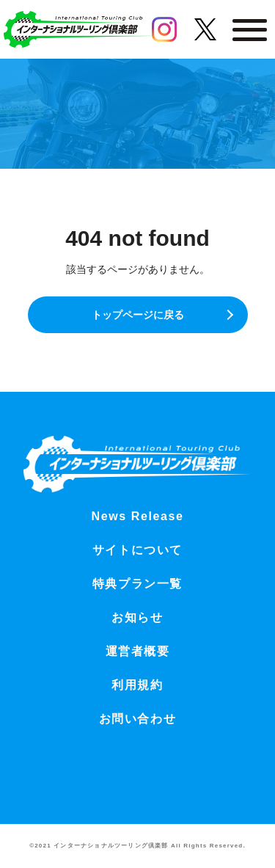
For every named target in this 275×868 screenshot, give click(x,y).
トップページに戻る (138, 315)
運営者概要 (138, 651)
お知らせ (137, 617)
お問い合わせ (138, 719)
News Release (138, 516)
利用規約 (137, 685)
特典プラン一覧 (137, 584)
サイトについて (137, 550)
